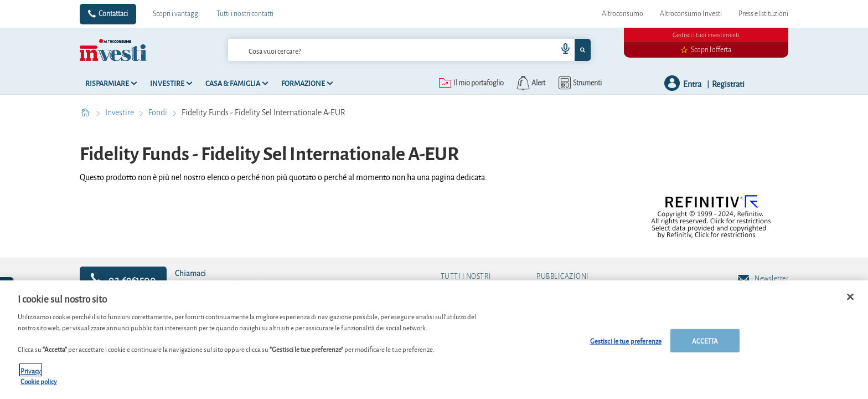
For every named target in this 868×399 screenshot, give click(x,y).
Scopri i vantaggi (176, 14)
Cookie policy (39, 386)
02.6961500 (123, 279)
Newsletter (763, 279)
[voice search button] (561, 50)
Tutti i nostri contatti (245, 14)
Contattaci (113, 14)
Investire (120, 112)
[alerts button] (530, 83)
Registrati (728, 83)
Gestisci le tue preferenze (626, 346)
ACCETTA (705, 346)
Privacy (31, 375)
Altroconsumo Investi (691, 14)
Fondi (159, 112)
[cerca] (375, 50)
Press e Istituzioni (763, 14)
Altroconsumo (622, 14)
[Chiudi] (850, 301)
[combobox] (409, 50)
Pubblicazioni (563, 277)
